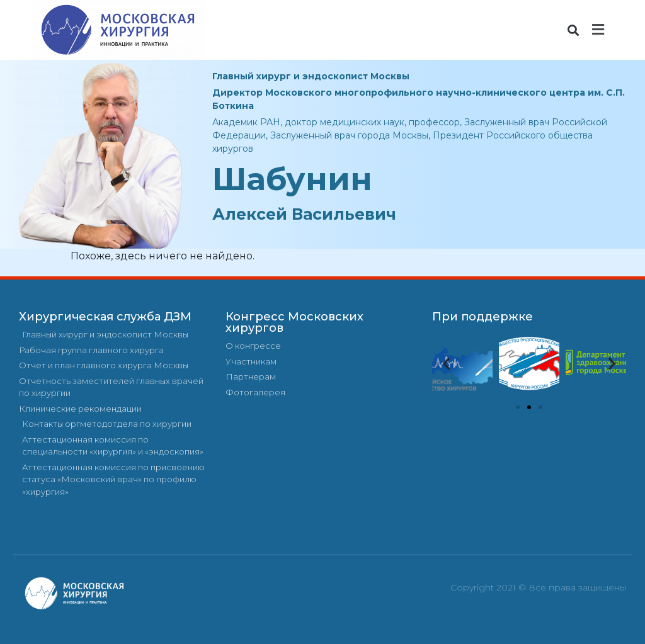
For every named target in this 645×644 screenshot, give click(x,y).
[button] (574, 30)
